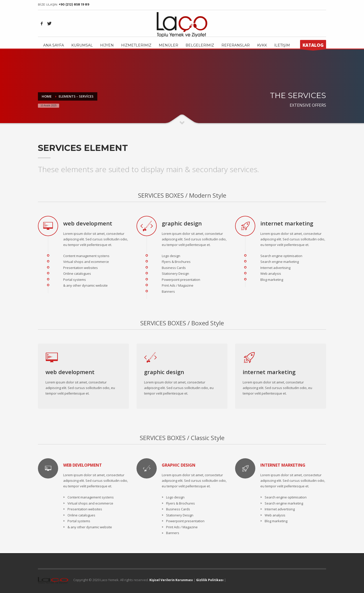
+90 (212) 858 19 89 (74, 4)
